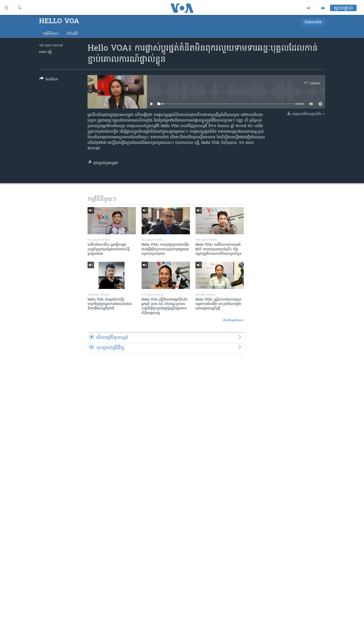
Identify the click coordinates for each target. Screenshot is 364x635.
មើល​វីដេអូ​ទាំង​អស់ (233, 320)
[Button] (49, 80)
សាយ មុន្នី (45, 52)
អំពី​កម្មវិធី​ (72, 34)
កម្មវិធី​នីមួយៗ (51, 34)
